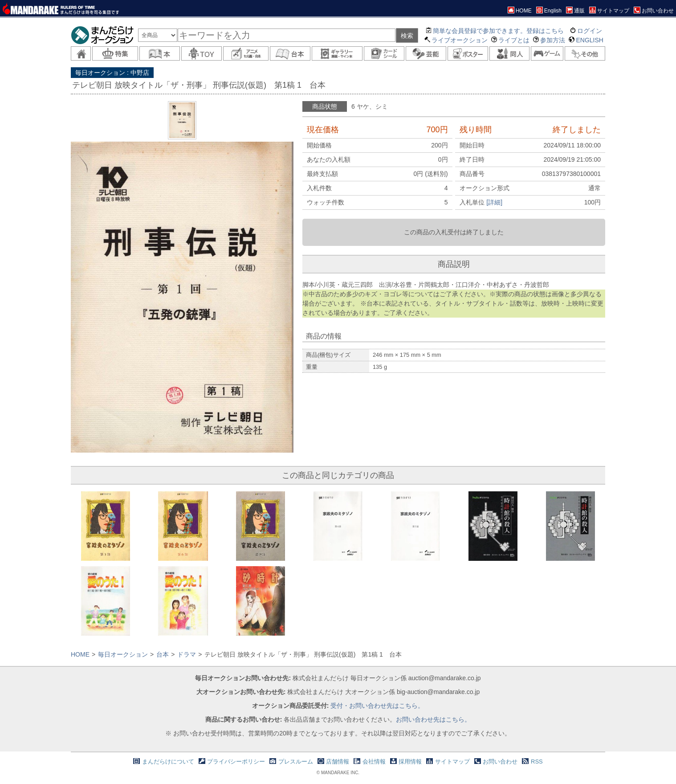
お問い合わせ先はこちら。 (433, 719)
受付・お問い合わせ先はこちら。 (377, 706)
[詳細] (494, 202)
